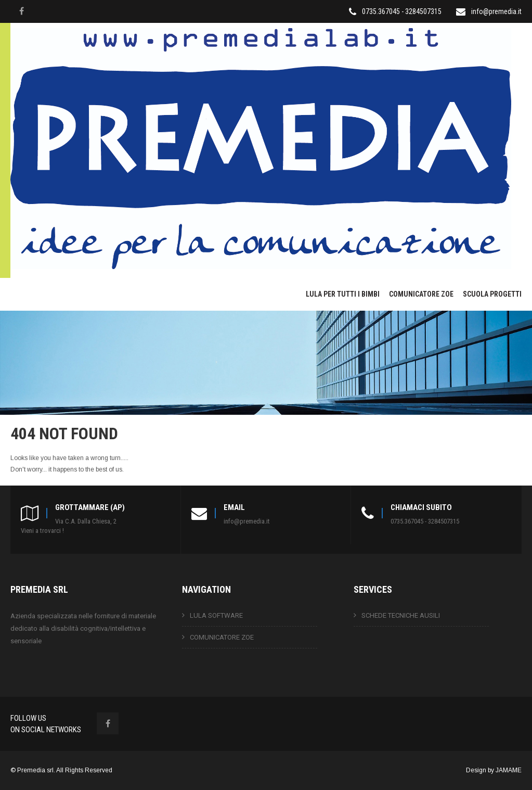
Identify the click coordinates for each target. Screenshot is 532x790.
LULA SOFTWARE (216, 615)
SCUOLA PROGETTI (492, 294)
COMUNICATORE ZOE (421, 294)
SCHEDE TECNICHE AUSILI (401, 615)
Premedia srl (35, 770)
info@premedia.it (496, 11)
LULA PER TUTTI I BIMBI (343, 294)
